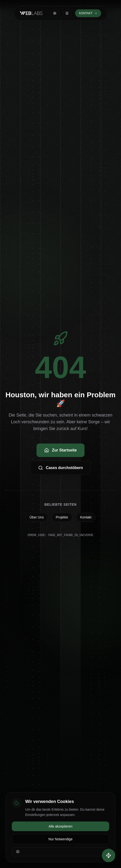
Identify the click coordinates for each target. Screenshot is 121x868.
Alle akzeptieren (60, 826)
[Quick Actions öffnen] (109, 855)
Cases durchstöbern (61, 468)
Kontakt (86, 517)
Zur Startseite (60, 450)
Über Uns (37, 517)
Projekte (62, 517)
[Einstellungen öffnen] (60, 852)
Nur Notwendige (60, 839)
